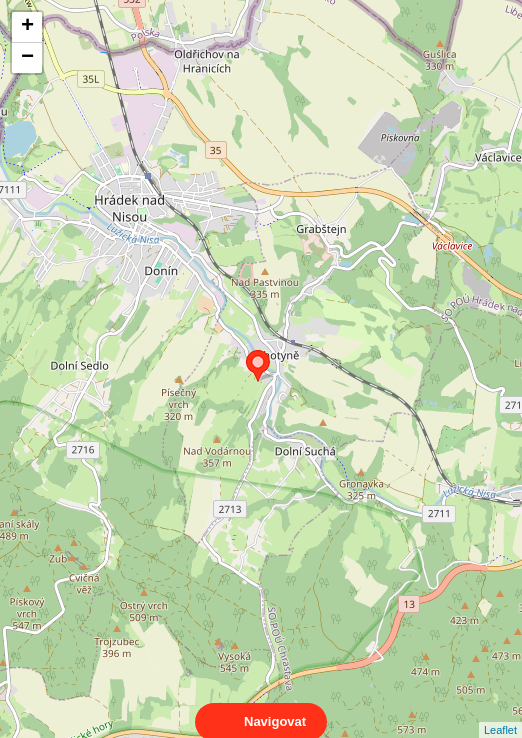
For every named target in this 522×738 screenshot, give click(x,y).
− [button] (27, 58)
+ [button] (27, 27)
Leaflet (500, 712)
